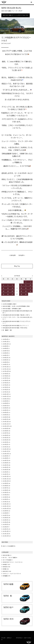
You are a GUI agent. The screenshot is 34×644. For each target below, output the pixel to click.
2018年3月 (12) (6, 360)
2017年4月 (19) (6, 385)
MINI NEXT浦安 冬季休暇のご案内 (12, 309)
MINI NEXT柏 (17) (7, 555)
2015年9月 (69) (6, 429)
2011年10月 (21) (7, 536)
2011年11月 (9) (6, 534)
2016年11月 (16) (7, 397)
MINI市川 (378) (6, 567)
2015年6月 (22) (6, 435)
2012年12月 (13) (7, 504)
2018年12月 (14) (7, 344)
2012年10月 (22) (7, 509)
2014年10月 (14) (7, 454)
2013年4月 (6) (6, 495)
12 (8, 288)
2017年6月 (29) (6, 381)
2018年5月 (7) (6, 355)
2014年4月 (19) (6, 467)
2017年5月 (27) (6, 383)
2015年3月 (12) (6, 442)
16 (26, 288)
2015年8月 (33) (6, 431)
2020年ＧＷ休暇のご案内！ (10, 304)
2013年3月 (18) (6, 497)
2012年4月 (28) (6, 522)
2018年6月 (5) (6, 353)
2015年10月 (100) (7, 426)
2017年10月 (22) (7, 371)
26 (8, 294)
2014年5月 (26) (6, 465)
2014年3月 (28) (6, 470)
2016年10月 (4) (6, 399)
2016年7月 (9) (6, 406)
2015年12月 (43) (7, 422)
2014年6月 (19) (6, 463)
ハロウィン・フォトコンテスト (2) (12, 574)
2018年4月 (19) (6, 358)
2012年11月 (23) (7, 506)
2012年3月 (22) (6, 525)
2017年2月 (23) (6, 390)
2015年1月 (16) (6, 447)
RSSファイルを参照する (9, 546)
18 (3, 291)
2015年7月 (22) (6, 433)
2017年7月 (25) (6, 378)
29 (21, 294)
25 (3, 294)
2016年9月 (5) (6, 401)
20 (12, 291)
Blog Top (17, 266)
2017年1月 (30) (6, 392)
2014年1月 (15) (6, 474)
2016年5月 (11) (6, 410)
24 (30, 291)
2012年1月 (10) (6, 529)
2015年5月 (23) (6, 438)
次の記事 (21, 255)
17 (30, 288)
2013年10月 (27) (7, 481)
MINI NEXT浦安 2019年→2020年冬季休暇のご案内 (16, 306)
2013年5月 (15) (6, 493)
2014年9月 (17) (6, 456)
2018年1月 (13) (6, 365)
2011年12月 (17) (7, 531)
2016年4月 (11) (6, 413)
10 (30, 285)
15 (21, 288)
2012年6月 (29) (6, 518)
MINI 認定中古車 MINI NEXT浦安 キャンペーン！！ (16, 326)
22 (21, 291)
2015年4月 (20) (6, 440)
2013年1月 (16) (6, 502)
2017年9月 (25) (6, 374)
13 (12, 288)
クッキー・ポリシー (7, 638)
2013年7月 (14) (6, 488)
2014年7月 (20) (6, 461)
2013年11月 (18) (7, 479)
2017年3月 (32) (6, 387)
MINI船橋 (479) (6, 576)
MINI (4, 2)
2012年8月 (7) (6, 513)
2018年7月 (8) (6, 351)
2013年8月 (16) (6, 486)
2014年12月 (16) (7, 449)
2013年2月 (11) (6, 499)
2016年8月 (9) (6, 403)
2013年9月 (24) (6, 483)
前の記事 (13, 255)
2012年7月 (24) (6, 515)
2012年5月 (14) (6, 520)
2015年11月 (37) (7, 424)
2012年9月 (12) (6, 511)
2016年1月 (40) (6, 419)
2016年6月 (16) (6, 408)
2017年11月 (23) (7, 369)
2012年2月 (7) (6, 527)
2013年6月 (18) (6, 490)
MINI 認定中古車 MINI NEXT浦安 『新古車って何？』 (16, 315)
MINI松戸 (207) (6, 565)
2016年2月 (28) (6, 417)
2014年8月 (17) (6, 458)
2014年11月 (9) (6, 451)
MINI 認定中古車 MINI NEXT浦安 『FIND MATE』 (15, 328)
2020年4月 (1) (6, 339)
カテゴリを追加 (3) (8, 560)
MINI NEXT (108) (7, 571)
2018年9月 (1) (6, 346)
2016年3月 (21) (6, 415)
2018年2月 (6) (6, 362)
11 (3, 288)
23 (26, 291)
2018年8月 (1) (6, 348)
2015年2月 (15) (6, 445)
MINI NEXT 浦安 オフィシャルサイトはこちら (16, 15)
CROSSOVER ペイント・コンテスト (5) (13, 562)
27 (12, 294)
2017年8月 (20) (6, 376)
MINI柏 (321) (6, 569)
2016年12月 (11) (7, 394)
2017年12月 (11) (7, 367)
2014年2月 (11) (6, 472)
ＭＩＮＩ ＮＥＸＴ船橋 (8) (10, 558)
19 (8, 291)
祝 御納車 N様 (7, 330)
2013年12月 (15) (7, 477)
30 (26, 294)
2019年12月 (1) (6, 342)
